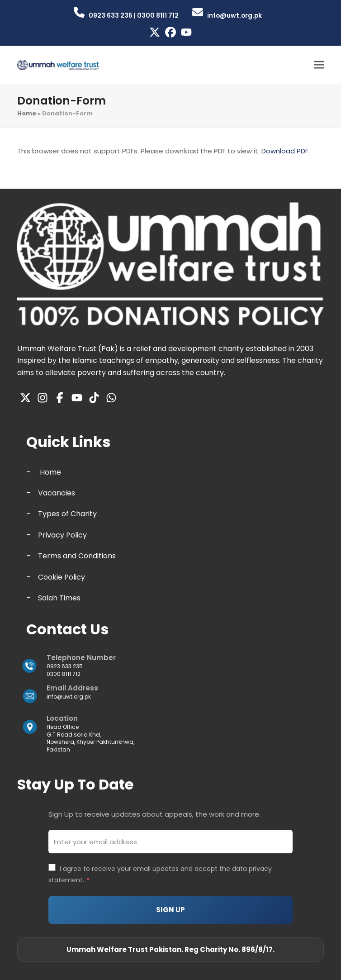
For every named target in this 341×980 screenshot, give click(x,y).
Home (27, 113)
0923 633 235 (65, 666)
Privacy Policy (62, 535)
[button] (319, 64)
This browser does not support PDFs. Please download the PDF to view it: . (163, 151)
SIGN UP (170, 910)
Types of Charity (67, 514)
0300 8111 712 (64, 674)
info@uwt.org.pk (69, 697)
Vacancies (57, 493)
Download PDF (285, 151)
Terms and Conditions (77, 556)
